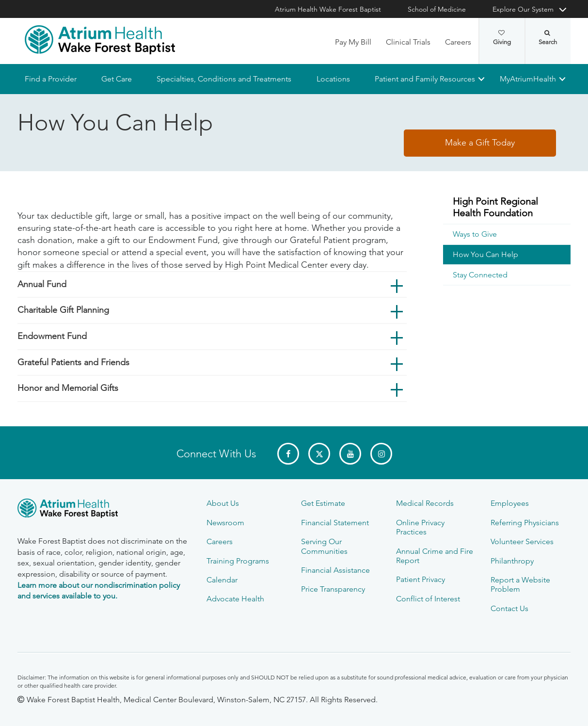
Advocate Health (235, 599)
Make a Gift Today (480, 143)
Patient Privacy (421, 579)
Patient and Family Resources (425, 79)
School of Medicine (437, 9)
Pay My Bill (353, 42)
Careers (458, 42)
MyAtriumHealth (528, 79)
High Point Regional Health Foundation (495, 207)
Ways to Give (475, 234)
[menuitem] (507, 208)
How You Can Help (485, 255)
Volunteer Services (522, 541)
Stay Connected (480, 275)
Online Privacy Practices (420, 527)
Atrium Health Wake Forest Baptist (328, 9)
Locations (333, 79)
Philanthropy (512, 561)
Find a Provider (51, 79)
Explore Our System (523, 9)
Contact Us (509, 608)
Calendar (222, 580)
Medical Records (425, 503)
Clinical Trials (408, 42)
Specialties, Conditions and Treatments (224, 79)
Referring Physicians (525, 523)
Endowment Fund (52, 336)
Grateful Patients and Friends (73, 362)
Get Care (117, 79)
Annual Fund (42, 284)
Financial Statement (335, 523)
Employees (510, 503)
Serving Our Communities (324, 546)
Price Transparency (333, 589)
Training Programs (238, 561)
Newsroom (225, 523)
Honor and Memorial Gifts (68, 388)
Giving (502, 38)
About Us (223, 503)
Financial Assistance (335, 570)
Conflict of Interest (428, 599)
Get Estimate (323, 503)
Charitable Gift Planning (63, 310)
